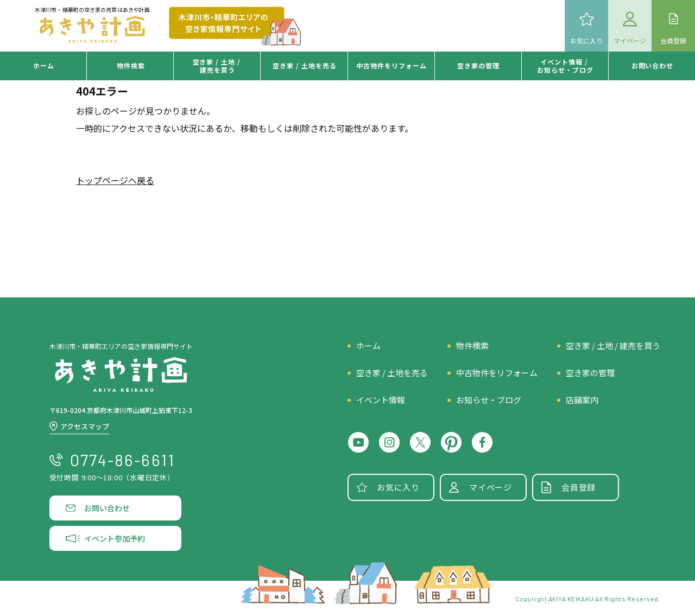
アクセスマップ (85, 426)
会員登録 (579, 487)
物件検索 (131, 65)
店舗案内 (582, 400)
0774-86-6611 (122, 460)
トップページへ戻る (115, 180)
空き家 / (305, 65)
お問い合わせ (653, 65)
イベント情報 (381, 400)
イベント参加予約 (115, 538)
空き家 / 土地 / (218, 65)
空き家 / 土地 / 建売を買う (613, 345)
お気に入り (398, 487)
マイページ (491, 487)
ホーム (44, 65)
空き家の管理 (478, 65)
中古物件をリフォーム (497, 373)
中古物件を (391, 65)
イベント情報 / (565, 65)
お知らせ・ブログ (489, 400)
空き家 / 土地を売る (392, 373)
